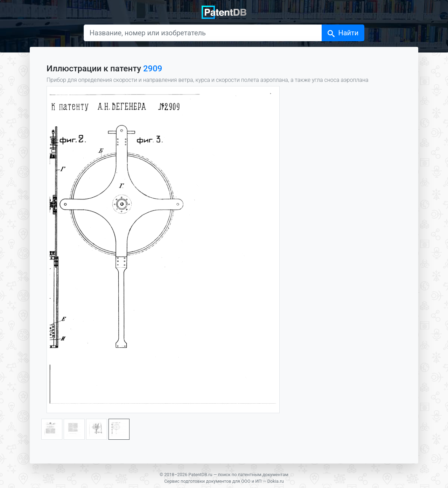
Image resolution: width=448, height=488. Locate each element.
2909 (153, 69)
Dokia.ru (276, 481)
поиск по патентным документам (253, 475)
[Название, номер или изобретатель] (203, 33)
